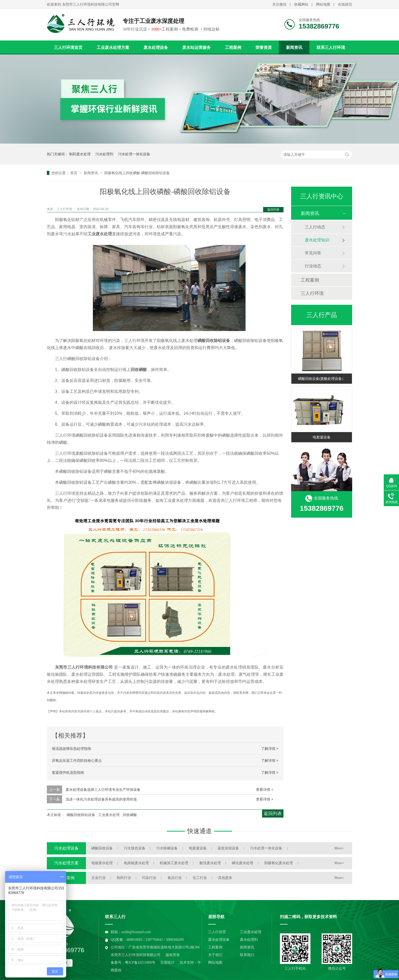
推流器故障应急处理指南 (72, 749)
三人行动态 (315, 227)
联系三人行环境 (331, 47)
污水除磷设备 (167, 848)
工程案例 (233, 47)
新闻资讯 (294, 47)
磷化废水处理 (243, 863)
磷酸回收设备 (102, 848)
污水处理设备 (66, 848)
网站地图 (323, 4)
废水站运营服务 (196, 47)
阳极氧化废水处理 (279, 863)
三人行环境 (65, 209)
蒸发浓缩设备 (228, 848)
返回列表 (273, 210)
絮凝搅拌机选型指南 (68, 772)
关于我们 (215, 955)
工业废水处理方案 (113, 47)
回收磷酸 (130, 815)
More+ (339, 848)
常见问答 (313, 253)
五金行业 (98, 878)
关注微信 (279, 4)
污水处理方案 (66, 863)
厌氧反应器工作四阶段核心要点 (77, 761)
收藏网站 (301, 4)
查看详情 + (265, 790)
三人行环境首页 (68, 47)
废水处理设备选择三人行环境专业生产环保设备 (103, 790)
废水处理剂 (249, 940)
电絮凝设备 (322, 437)
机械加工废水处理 (174, 863)
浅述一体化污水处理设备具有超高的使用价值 (101, 799)
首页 (74, 173)
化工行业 (200, 878)
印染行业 (149, 878)
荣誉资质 (264, 47)
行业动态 (313, 266)
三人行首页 (217, 932)
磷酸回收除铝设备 (81, 815)
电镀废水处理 (102, 863)
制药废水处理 (80, 154)
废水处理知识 (317, 240)
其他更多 (225, 878)
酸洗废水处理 (210, 863)
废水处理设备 (156, 47)
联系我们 (247, 955)
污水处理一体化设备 (134, 154)
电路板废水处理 (136, 863)
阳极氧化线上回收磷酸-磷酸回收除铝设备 (137, 173)
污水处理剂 (104, 154)
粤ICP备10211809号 (140, 963)
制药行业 (124, 878)
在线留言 (345, 4)
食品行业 (175, 878)
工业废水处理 (109, 815)
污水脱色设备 (135, 848)
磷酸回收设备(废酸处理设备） (322, 379)
